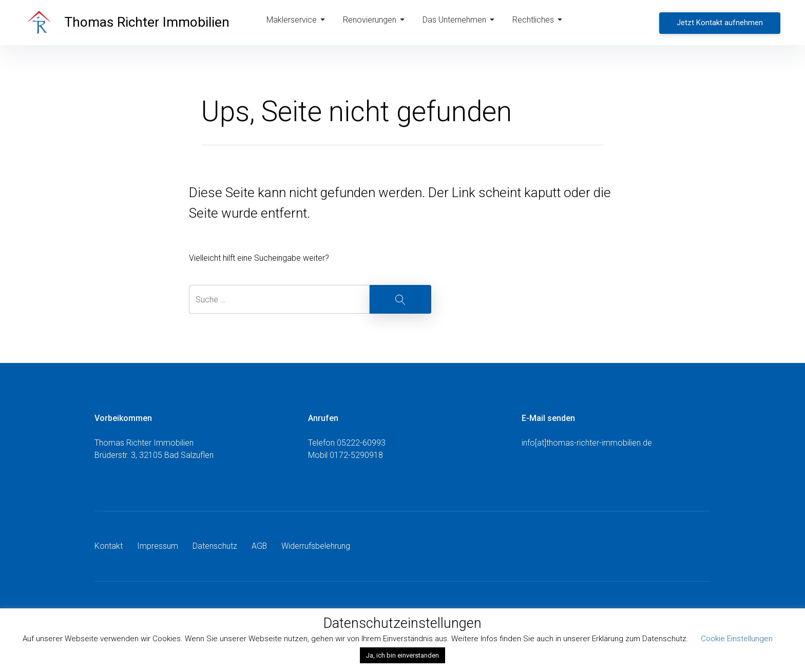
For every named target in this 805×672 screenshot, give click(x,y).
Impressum (158, 546)
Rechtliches (539, 23)
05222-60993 (361, 443)
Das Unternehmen (460, 23)
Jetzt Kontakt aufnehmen (721, 22)
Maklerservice (299, 23)
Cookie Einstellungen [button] (737, 639)
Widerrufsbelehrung (316, 546)
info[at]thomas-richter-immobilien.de (587, 443)
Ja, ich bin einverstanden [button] (402, 655)
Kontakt (109, 546)
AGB (260, 546)
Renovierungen (376, 23)
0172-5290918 (356, 455)
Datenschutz (215, 546)
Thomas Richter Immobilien (150, 23)
